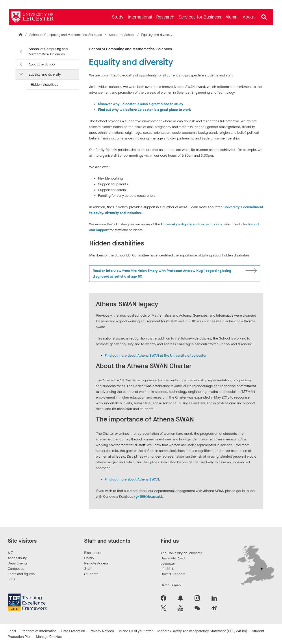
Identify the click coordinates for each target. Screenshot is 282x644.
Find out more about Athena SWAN (132, 479)
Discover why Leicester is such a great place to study (141, 104)
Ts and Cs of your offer (135, 631)
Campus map (171, 585)
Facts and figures (21, 574)
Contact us (16, 569)
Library (89, 558)
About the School (122, 35)
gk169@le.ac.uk (148, 496)
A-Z (10, 553)
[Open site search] (264, 17)
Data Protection (73, 631)
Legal (12, 631)
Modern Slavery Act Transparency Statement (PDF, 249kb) (202, 631)
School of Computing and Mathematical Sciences (66, 35)
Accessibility (17, 558)
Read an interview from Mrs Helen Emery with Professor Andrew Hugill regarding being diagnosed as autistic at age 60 (162, 274)
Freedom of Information (39, 631)
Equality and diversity (45, 74)
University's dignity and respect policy (192, 224)
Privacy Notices (102, 631)
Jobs (11, 579)
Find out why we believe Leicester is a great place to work (145, 110)
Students (91, 574)
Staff (88, 569)
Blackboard (93, 553)
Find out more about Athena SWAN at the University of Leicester (156, 355)
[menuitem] (118, 17)
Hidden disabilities (45, 84)
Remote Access (96, 563)
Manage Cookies (49, 637)
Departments (18, 563)
